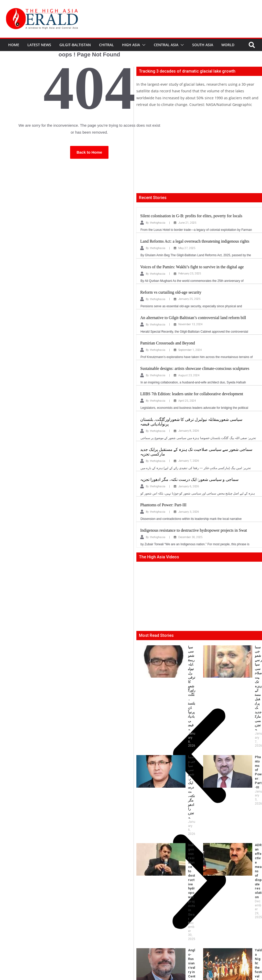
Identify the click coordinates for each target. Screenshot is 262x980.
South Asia (203, 45)
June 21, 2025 (187, 223)
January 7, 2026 (189, 461)
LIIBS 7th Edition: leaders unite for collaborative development (192, 394)
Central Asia (166, 45)
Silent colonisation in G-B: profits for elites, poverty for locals (191, 216)
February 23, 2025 (190, 274)
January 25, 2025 (189, 299)
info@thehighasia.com (41, 959)
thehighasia (158, 223)
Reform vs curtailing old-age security (171, 292)
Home (14, 45)
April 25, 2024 (187, 401)
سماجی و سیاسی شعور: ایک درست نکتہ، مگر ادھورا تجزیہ (189, 479)
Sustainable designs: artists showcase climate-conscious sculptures (195, 368)
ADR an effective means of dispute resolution (243, 704)
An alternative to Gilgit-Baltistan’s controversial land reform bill (193, 318)
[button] (143, 45)
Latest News (39, 45)
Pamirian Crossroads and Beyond (168, 343)
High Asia (131, 45)
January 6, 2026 (189, 486)
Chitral (106, 45)
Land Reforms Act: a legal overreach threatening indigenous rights (195, 241)
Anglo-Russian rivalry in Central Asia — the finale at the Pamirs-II (177, 739)
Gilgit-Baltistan (75, 45)
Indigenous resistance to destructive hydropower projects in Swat (194, 530)
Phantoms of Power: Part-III (163, 505)
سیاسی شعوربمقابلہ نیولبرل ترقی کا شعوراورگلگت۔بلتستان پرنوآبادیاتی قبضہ (179, 654)
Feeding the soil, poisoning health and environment (179, 765)
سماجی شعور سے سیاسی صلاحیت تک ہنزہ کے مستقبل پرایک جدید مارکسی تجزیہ (245, 654)
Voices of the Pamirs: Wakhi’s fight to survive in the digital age (192, 267)
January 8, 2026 (189, 431)
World (228, 45)
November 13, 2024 (190, 324)
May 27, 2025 (187, 248)
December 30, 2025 (190, 537)
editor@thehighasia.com (84, 959)
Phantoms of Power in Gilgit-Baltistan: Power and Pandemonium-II (245, 768)
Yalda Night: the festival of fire (242, 735)
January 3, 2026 (189, 512)
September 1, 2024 (190, 350)
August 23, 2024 (189, 375)
